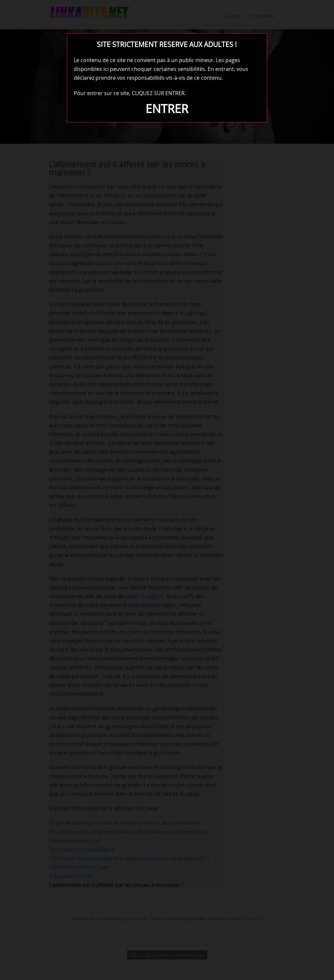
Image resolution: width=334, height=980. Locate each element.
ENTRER (167, 108)
